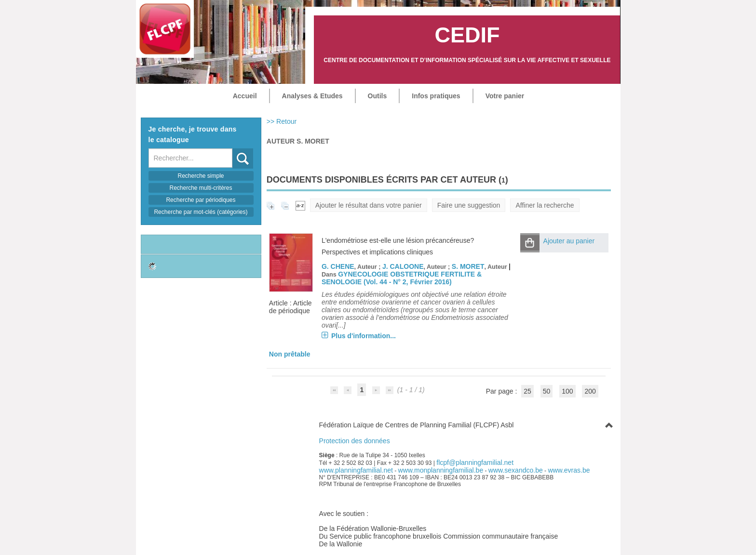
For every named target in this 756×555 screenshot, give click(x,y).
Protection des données (355, 441)
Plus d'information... (364, 336)
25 (527, 391)
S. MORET (468, 266)
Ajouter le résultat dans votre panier (369, 205)
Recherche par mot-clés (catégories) (201, 212)
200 (590, 391)
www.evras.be (569, 470)
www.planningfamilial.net (356, 470)
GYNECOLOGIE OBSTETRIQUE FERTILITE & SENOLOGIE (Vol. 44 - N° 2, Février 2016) (402, 278)
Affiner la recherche (545, 205)
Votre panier (505, 96)
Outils (378, 96)
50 (547, 391)
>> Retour (282, 121)
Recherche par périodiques (201, 200)
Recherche (233, 149)
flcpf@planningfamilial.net (475, 462)
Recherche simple (201, 176)
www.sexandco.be (516, 470)
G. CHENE (338, 266)
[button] (530, 243)
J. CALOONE (403, 266)
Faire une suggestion (469, 205)
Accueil (245, 96)
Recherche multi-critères (201, 188)
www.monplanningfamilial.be (441, 470)
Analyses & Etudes (312, 96)
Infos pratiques (436, 96)
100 (567, 391)
